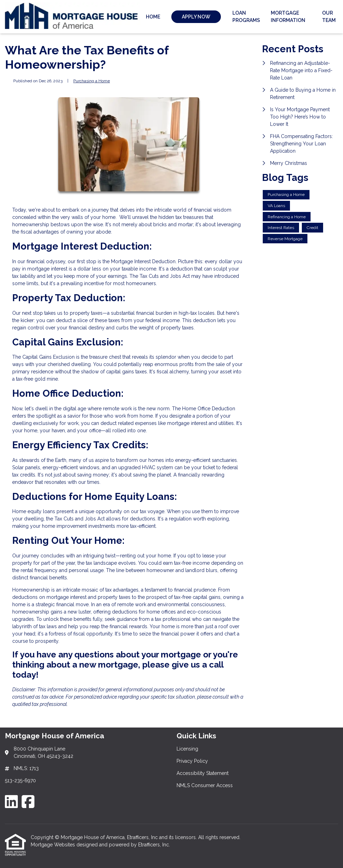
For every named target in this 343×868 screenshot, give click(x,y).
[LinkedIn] (11, 802)
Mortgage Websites (54, 845)
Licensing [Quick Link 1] (187, 749)
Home (153, 17)
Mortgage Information (288, 17)
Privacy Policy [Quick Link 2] (192, 761)
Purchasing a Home (92, 81)
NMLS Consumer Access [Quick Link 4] (205, 785)
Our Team (329, 17)
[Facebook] (28, 802)
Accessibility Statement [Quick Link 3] (203, 773)
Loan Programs (246, 17)
